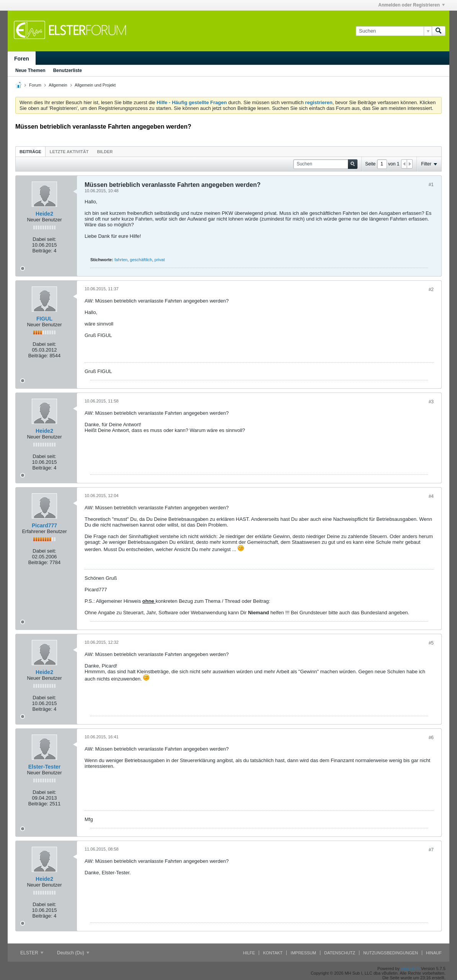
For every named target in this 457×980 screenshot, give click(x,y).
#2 (431, 290)
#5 (431, 643)
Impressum (303, 953)
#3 (431, 402)
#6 (431, 738)
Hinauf (434, 953)
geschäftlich (141, 260)
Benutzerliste (68, 70)
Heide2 (44, 214)
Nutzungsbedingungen (391, 953)
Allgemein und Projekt (95, 85)
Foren (22, 59)
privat (160, 260)
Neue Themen (30, 70)
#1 (431, 185)
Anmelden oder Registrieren (411, 5)
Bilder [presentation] (105, 152)
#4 (431, 496)
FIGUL (44, 319)
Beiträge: (42, 251)
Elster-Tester (45, 767)
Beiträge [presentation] (30, 152)
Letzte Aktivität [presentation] (69, 152)
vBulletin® (410, 969)
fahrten (121, 260)
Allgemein (58, 85)
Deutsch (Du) (73, 953)
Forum (35, 85)
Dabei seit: (44, 239)
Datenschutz (340, 953)
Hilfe (249, 953)
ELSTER (32, 953)
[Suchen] (394, 31)
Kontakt (273, 953)
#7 (431, 850)
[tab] (30, 151)
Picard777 (44, 525)
